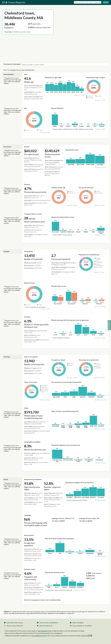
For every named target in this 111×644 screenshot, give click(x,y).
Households (29, 251)
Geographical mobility (32, 442)
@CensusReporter (46, 626)
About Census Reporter (15, 626)
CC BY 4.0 (87, 636)
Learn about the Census (15, 623)
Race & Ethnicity (57, 108)
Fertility (27, 317)
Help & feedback (78, 623)
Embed (83, 95)
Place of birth (29, 535)
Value (26, 408)
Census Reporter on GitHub (82, 626)
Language (28, 515)
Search (106, 2)
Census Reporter (14, 2)
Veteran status (30, 569)
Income (27, 147)
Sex (25, 108)
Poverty (27, 184)
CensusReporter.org (38, 636)
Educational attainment (33, 479)
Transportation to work (33, 214)
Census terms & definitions (49, 623)
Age (26, 74)
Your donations (43, 631)
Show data (77, 95)
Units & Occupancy (31, 357)
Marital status (29, 283)
